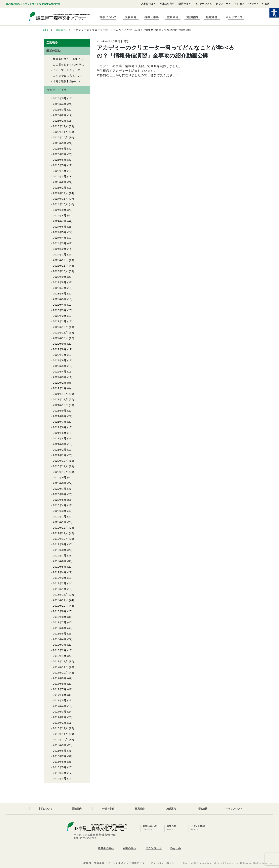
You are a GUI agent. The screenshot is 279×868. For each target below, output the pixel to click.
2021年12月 (60, 394)
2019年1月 (60, 589)
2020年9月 (60, 477)
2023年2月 (60, 316)
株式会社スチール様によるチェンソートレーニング (84, 59)
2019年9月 (60, 544)
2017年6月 (60, 695)
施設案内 (192, 17)
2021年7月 (60, 422)
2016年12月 (60, 728)
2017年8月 (60, 684)
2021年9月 (60, 411)
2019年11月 (60, 533)
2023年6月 (60, 294)
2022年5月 (60, 366)
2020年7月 (60, 489)
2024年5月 (60, 232)
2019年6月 (60, 561)
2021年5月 (60, 433)
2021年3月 (60, 444)
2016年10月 (60, 739)
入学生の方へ (149, 4)
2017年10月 (60, 673)
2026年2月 (60, 115)
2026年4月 (60, 104)
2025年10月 (60, 137)
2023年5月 (60, 299)
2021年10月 (60, 405)
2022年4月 (60, 372)
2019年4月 (60, 572)
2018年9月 (60, 611)
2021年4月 (60, 438)
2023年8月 (60, 282)
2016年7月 (60, 756)
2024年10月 (60, 204)
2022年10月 (60, 338)
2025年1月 (60, 188)
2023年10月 (60, 271)
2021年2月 (60, 450)
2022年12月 (60, 327)
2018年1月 (60, 656)
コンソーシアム (203, 4)
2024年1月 (60, 255)
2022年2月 (60, 383)
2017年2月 (60, 717)
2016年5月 (60, 767)
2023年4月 (60, 305)
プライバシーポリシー (164, 863)
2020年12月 (60, 461)
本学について (108, 17)
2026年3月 (60, 110)
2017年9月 (60, 678)
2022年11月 (60, 333)
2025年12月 (60, 126)
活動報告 (61, 30)
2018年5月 (60, 634)
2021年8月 (60, 416)
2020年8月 (60, 483)
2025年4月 (60, 171)
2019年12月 (60, 528)
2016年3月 (60, 779)
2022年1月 (60, 388)
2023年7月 (60, 288)
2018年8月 (60, 617)
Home (45, 30)
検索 (266, 4)
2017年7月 (60, 689)
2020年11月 (60, 466)
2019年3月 (60, 578)
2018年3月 (60, 645)
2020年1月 (60, 522)
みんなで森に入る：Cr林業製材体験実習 (78, 76)
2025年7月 (60, 154)
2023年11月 (60, 266)
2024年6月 (60, 227)
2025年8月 (60, 149)
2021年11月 (60, 399)
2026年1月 (60, 121)
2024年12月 (60, 193)
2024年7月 (60, 221)
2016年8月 (60, 751)
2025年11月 (60, 132)
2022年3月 (60, 377)
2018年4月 (60, 639)
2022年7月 (60, 355)
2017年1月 (60, 723)
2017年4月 (60, 706)
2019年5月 (60, 567)
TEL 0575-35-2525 (85, 838)
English (253, 4)
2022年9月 (60, 344)
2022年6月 (60, 360)
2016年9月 (60, 745)
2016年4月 (60, 773)
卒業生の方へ (167, 4)
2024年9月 (60, 210)
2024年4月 (60, 238)
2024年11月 (60, 199)
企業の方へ (185, 4)
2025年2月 (60, 182)
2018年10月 (60, 606)
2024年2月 (60, 249)
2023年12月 (60, 260)
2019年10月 (60, 539)
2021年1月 (60, 455)
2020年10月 (60, 472)
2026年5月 (60, 98)
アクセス (239, 4)
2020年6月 (60, 494)
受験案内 (131, 17)
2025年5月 (60, 165)
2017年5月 (60, 700)
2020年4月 (60, 505)
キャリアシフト (236, 17)
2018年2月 (60, 650)
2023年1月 (60, 321)
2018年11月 (60, 600)
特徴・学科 (152, 17)
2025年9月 (60, 143)
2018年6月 (60, 628)
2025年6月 (60, 160)
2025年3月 (60, 176)
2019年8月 (60, 550)
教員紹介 (173, 17)
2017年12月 (60, 661)
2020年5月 (60, 500)
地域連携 (212, 17)
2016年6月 (60, 762)
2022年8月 (60, 349)
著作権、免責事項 (94, 863)
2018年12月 (60, 595)
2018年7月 (60, 622)
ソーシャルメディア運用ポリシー (128, 863)
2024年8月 (60, 216)
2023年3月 (60, 310)
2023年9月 (60, 277)
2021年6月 (60, 427)
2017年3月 (60, 712)
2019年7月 (60, 556)
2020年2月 (60, 517)
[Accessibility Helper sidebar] (274, 13)
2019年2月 (60, 583)
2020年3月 (60, 511)
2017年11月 (60, 667)
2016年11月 (60, 734)
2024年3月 (60, 243)
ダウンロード (223, 4)
